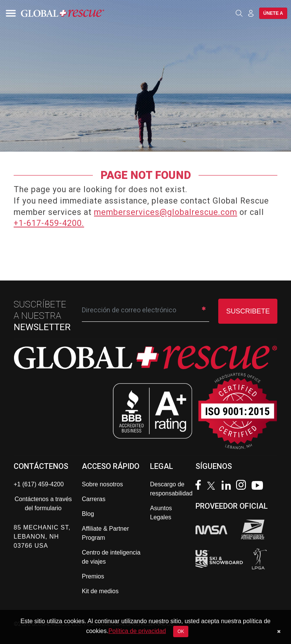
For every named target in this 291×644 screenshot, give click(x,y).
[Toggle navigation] (9, 13)
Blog (88, 514)
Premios (93, 576)
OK (181, 631)
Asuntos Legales (161, 513)
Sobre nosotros (102, 484)
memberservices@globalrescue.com (166, 212)
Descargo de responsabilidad (171, 489)
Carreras (94, 499)
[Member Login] (251, 13)
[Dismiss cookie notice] (279, 631)
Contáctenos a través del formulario (43, 504)
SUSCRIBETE (248, 311)
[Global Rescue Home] (72, 13)
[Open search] (239, 13)
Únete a (273, 13)
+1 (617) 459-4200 (39, 484)
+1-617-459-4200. (49, 223)
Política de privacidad (137, 631)
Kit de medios (100, 591)
